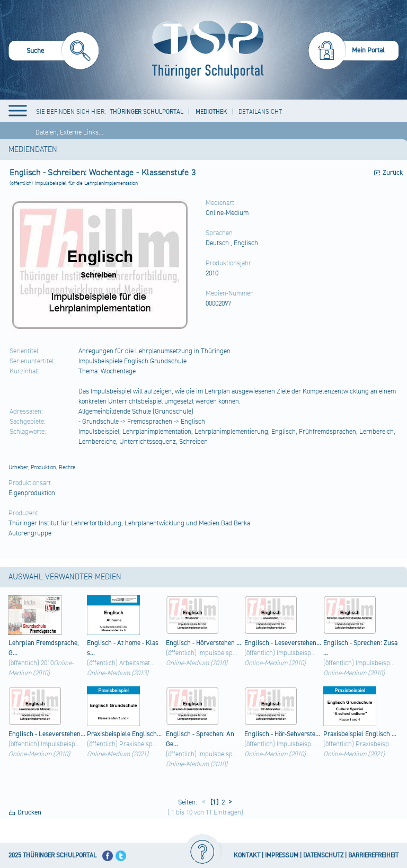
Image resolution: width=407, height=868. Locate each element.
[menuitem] (54, 52)
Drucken (29, 812)
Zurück (393, 173)
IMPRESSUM (282, 856)
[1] (214, 802)
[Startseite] (205, 50)
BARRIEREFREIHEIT (373, 856)
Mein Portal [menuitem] (368, 50)
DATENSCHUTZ (323, 856)
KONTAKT (247, 856)
